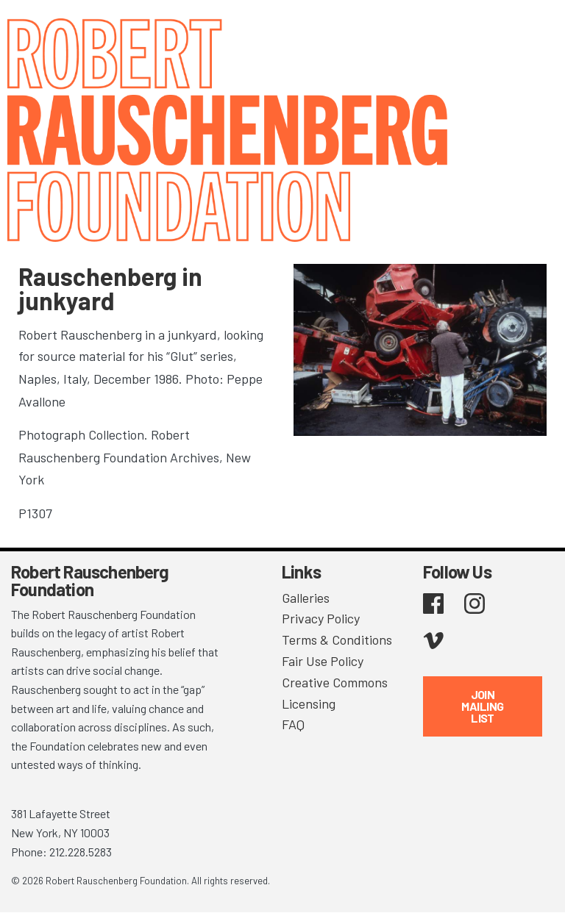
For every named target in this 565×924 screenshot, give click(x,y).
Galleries (306, 598)
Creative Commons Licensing (335, 693)
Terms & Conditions (337, 640)
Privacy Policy (321, 618)
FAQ (293, 724)
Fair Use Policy (323, 661)
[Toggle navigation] (536, 31)
